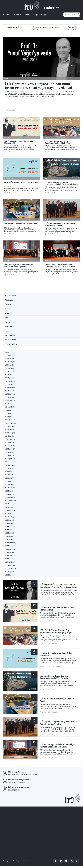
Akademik (9, 300)
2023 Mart (10, 475)
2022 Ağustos (10, 497)
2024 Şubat (10, 439)
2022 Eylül (10, 494)
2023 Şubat (9, 478)
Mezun (7, 309)
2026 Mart (10, 359)
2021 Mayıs (10, 546)
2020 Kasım (10, 565)
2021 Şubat (10, 556)
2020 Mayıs (10, 572)
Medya (7, 313)
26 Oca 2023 (60, 28)
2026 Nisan (9, 355)
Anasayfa (6, 15)
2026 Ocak (10, 365)
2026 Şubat (10, 362)
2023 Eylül (10, 455)
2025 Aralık (10, 368)
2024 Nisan (10, 433)
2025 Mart (10, 397)
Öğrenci (8, 304)
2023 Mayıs (10, 468)
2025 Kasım (10, 371)
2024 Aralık (10, 407)
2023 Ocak (10, 481)
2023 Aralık (10, 446)
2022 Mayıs (10, 507)
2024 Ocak (10, 443)
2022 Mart (10, 514)
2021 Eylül (10, 533)
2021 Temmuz (11, 539)
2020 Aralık (10, 562)
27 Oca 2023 (23, 28)
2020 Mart (9, 575)
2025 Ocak (10, 404)
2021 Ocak (10, 559)
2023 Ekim (10, 452)
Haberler (17, 15)
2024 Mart (10, 436)
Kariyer (8, 322)
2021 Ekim (10, 530)
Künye (35, 15)
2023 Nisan (9, 472)
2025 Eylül (10, 378)
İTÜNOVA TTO (11, 344)
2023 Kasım (10, 449)
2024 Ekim (10, 413)
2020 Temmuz (10, 569)
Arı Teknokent (10, 340)
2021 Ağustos (10, 536)
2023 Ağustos (10, 459)
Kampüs (8, 331)
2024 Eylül (10, 417)
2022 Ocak (10, 520)
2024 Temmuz (11, 423)
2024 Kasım (10, 410)
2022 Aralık (10, 485)
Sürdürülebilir (10, 335)
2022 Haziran (10, 504)
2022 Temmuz (10, 501)
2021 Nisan (10, 549)
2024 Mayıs (10, 430)
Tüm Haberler (10, 296)
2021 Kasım (10, 527)
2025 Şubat (10, 401)
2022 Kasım (10, 488)
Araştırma (9, 326)
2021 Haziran (10, 543)
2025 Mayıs (10, 391)
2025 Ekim (10, 375)
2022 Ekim (10, 491)
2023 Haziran (10, 465)
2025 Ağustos (10, 381)
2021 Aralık (10, 523)
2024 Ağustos (10, 420)
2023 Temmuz (11, 462)
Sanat (7, 318)
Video (27, 15)
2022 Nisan (10, 510)
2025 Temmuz (11, 384)
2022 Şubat (9, 517)
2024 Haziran (10, 426)
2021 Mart (10, 552)
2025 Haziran (10, 388)
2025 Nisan (10, 394)
